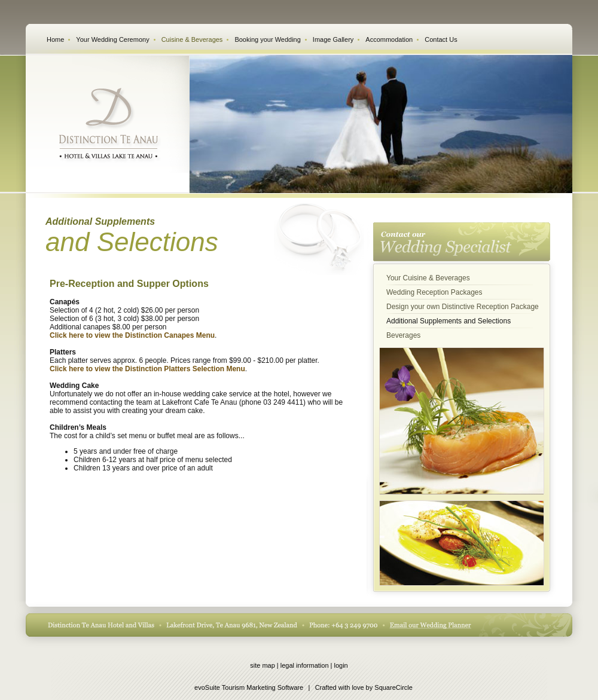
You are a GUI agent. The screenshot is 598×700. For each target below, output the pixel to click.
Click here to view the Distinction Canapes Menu (132, 335)
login (341, 665)
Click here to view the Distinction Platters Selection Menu (147, 369)
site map (263, 665)
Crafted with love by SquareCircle (364, 687)
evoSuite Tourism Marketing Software (249, 687)
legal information (305, 665)
